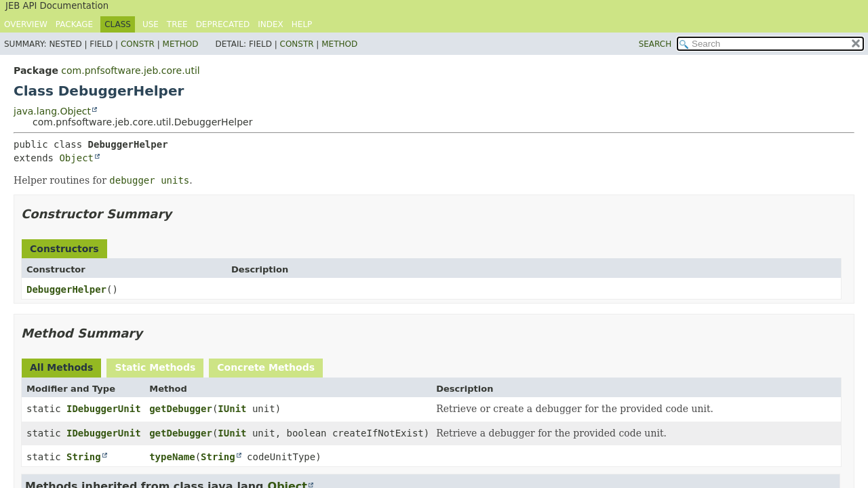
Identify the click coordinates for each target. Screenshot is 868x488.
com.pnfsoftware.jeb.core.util (130, 70)
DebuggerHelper (66, 289)
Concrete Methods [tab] (266, 367)
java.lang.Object (52, 111)
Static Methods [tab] (155, 367)
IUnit (232, 409)
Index (271, 24)
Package (74, 24)
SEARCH (655, 44)
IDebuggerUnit (104, 409)
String (84, 457)
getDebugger (181, 409)
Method (181, 44)
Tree (177, 24)
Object (76, 158)
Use (151, 24)
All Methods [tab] (61, 367)
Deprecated (223, 24)
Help (302, 24)
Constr (138, 44)
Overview (26, 24)
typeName (172, 457)
